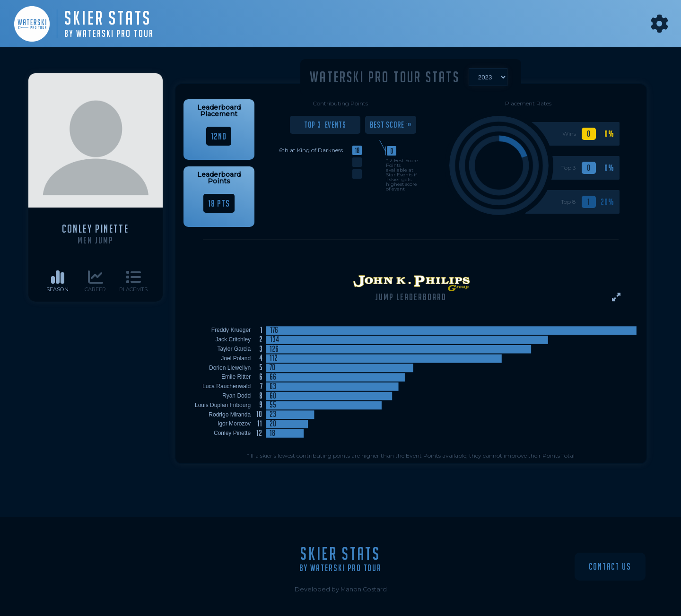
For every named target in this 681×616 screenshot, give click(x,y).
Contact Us (610, 567)
